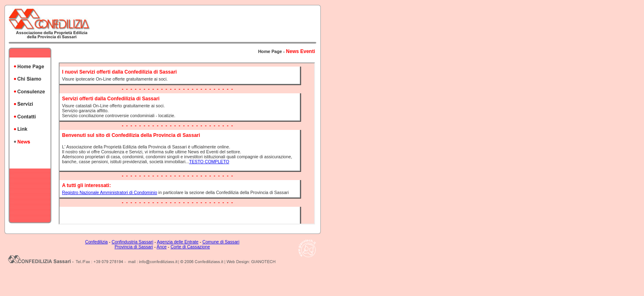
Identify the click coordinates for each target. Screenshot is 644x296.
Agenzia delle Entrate (178, 242)
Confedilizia (96, 242)
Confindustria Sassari (132, 242)
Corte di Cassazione (190, 247)
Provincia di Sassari (134, 247)
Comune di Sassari (221, 242)
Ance (161, 247)
